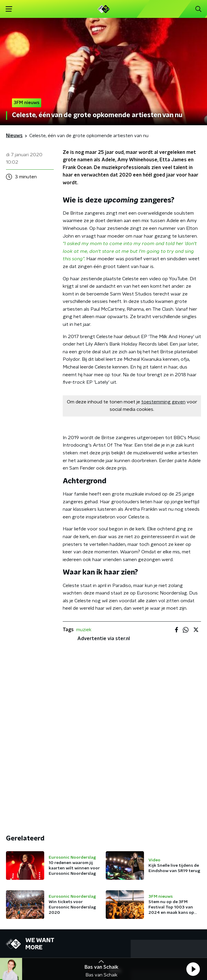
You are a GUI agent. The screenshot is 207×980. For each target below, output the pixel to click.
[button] (193, 969)
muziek (84, 630)
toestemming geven (163, 402)
